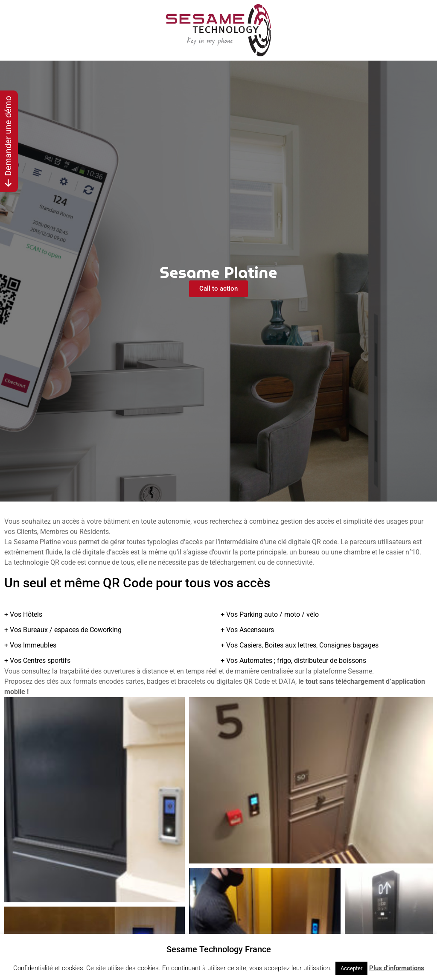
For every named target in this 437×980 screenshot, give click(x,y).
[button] (95, 800)
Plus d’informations (397, 968)
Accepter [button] (351, 968)
